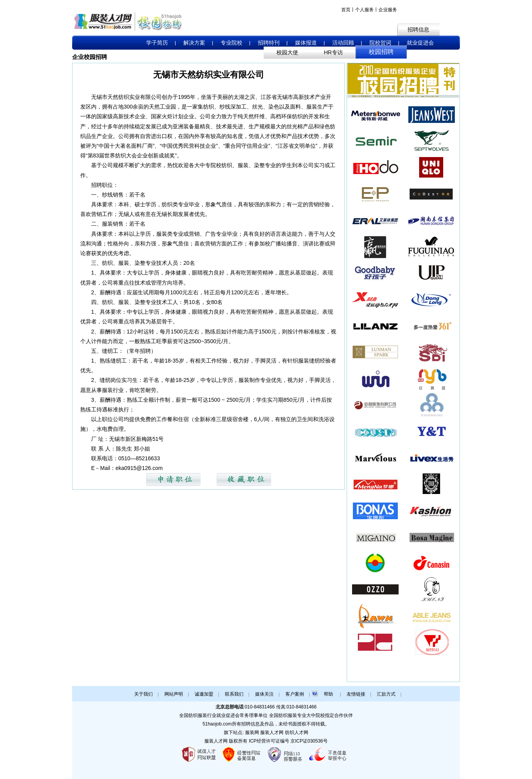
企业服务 (388, 10)
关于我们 (143, 694)
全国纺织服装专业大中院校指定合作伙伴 (311, 715)
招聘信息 (418, 29)
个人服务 (364, 10)
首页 (346, 10)
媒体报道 (306, 43)
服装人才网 (216, 741)
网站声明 (174, 694)
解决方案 (194, 43)
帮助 (328, 694)
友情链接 (356, 694)
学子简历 (157, 43)
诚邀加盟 (204, 694)
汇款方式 (386, 694)
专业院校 (231, 43)
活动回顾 (343, 43)
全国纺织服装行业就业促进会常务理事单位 (223, 715)
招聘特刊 (269, 43)
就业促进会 (420, 43)
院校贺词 (380, 43)
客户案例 (295, 694)
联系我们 (234, 694)
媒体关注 (264, 694)
